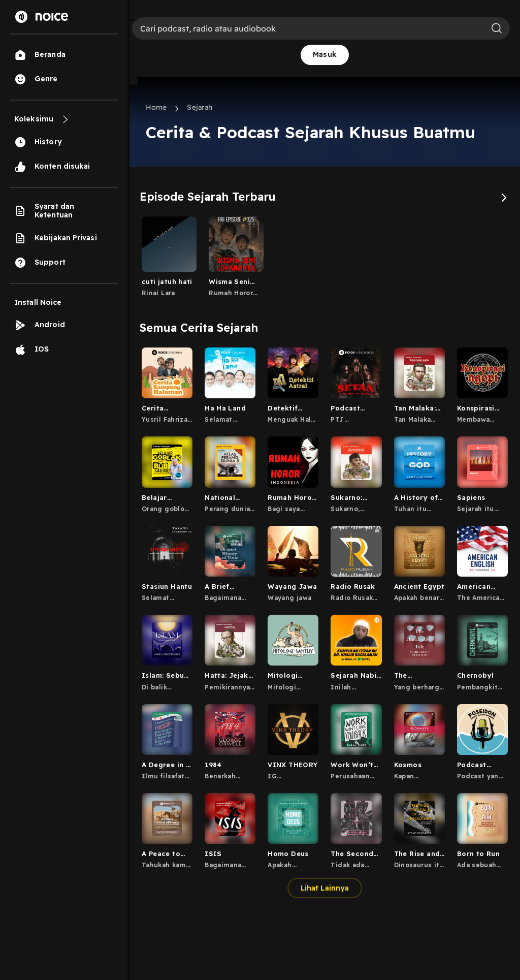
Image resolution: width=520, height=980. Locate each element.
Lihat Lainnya (325, 888)
